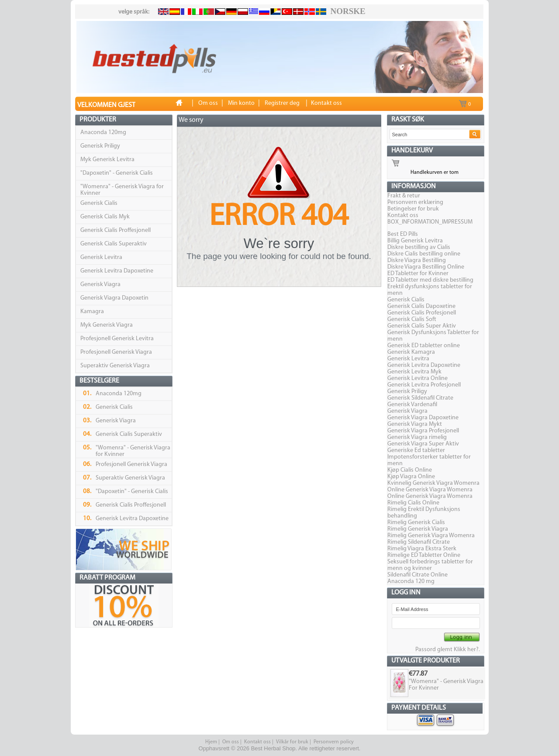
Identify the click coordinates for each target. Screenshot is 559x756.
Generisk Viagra (100, 285)
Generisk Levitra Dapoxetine (117, 271)
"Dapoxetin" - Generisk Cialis (117, 173)
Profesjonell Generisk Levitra (117, 339)
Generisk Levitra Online (418, 378)
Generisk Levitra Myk (414, 372)
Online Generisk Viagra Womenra (430, 490)
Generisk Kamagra (411, 352)
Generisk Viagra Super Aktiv (423, 444)
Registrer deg (282, 103)
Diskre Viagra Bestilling (417, 261)
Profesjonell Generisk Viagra (116, 352)
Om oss (231, 742)
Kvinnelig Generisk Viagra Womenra (433, 483)
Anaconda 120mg (103, 133)
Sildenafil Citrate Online (418, 575)
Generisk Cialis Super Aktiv (422, 326)
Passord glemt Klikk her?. (448, 650)
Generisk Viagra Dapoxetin (114, 298)
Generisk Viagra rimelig (417, 437)
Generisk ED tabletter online (424, 346)
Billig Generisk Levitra (415, 241)
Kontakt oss (403, 216)
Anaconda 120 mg (411, 582)
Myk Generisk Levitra (107, 160)
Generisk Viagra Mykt (415, 424)
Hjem (211, 742)
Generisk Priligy (100, 146)
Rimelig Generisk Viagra (418, 529)
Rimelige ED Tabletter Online (424, 555)
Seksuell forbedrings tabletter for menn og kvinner (430, 565)
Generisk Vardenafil (412, 405)
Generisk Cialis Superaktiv (114, 244)
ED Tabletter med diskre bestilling (430, 280)
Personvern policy (334, 742)
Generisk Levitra (101, 257)
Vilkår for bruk (292, 742)
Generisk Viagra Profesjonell (423, 431)
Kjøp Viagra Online (411, 477)
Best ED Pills (403, 234)
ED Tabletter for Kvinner (418, 274)
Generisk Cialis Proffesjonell (116, 230)
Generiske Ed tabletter (416, 450)
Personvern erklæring (415, 202)
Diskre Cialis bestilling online (424, 254)
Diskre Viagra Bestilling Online (426, 267)
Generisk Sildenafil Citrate (420, 398)
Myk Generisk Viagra (107, 325)
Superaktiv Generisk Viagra (115, 366)
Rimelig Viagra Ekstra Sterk (422, 549)
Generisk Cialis (99, 203)
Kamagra (92, 312)
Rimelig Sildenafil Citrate (419, 542)
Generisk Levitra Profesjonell (424, 385)
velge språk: (134, 12)
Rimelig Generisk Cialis (416, 523)
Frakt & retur (404, 196)
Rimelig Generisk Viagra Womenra (431, 536)
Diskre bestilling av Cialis (419, 247)
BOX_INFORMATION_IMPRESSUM (430, 222)
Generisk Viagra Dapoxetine (423, 418)
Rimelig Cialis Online (413, 503)
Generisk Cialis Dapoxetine (421, 306)
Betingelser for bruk (413, 209)
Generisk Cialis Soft (412, 319)
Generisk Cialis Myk (105, 217)
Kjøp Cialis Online (410, 470)
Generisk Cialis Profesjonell (422, 313)
